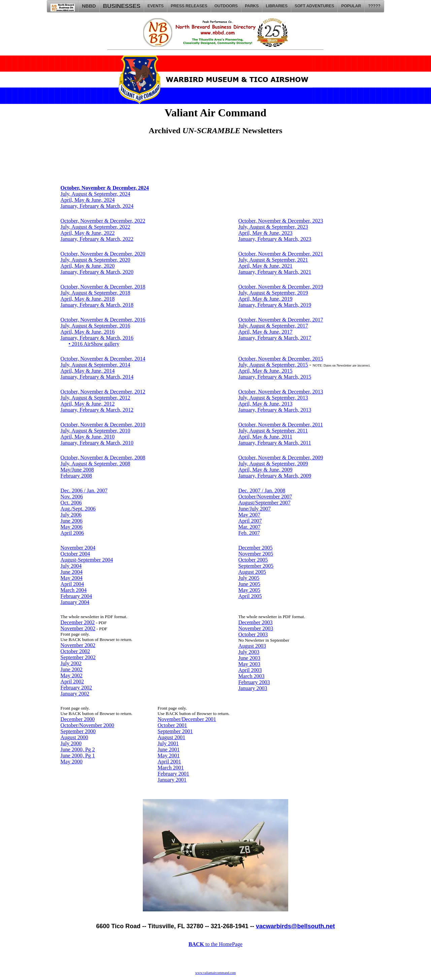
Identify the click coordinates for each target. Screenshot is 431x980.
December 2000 (78, 719)
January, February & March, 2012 (97, 410)
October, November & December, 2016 (103, 320)
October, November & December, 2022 (103, 221)
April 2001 (169, 762)
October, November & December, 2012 (103, 392)
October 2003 (253, 634)
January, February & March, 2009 (275, 476)
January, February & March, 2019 (275, 305)
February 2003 (254, 682)
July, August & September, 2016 (95, 326)
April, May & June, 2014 (88, 371)
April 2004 (72, 584)
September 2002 (78, 657)
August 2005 (252, 572)
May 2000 (72, 762)
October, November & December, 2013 (281, 392)
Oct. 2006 (71, 503)
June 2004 (72, 572)
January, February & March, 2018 (97, 305)
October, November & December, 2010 (103, 425)
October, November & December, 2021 (281, 254)
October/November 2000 (88, 725)
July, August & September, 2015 (273, 365)
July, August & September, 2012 (95, 398)
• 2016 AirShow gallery (94, 344)
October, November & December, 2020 (103, 254)
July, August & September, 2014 (95, 365)
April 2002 (72, 682)
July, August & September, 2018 (95, 293)
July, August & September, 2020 (95, 260)
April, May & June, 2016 (88, 332)
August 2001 (171, 737)
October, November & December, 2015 (281, 359)
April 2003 (250, 670)
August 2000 (74, 737)
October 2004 (75, 554)
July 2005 (249, 578)
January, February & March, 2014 (97, 377)
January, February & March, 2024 (97, 206)
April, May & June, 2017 (266, 332)
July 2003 (249, 652)
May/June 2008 (77, 470)
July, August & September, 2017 (273, 326)
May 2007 (249, 515)
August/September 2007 (264, 503)
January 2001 (172, 780)
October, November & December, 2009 (281, 458)
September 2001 (175, 731)
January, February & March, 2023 (275, 239)
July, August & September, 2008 (95, 464)
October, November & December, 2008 (103, 458)
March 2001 (171, 768)
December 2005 (256, 548)
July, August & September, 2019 (273, 293)
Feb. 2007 (249, 533)
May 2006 (72, 527)
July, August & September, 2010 (95, 431)
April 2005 (250, 596)
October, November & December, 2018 (103, 287)
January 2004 (75, 602)
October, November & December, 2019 (281, 287)
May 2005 (249, 590)
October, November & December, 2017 (281, 320)
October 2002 (75, 651)
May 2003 (249, 664)
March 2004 (74, 590)
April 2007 (250, 521)
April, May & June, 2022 (88, 233)
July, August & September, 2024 (95, 194)
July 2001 (168, 743)
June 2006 (72, 521)
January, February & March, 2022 (97, 239)
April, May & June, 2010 (88, 437)
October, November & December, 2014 (103, 359)
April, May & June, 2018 (88, 299)
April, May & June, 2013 (266, 404)
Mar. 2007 (250, 527)
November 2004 (78, 548)
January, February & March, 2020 (97, 272)
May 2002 (72, 675)
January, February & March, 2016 (97, 338)
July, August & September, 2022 (95, 227)
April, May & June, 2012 (88, 404)
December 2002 (78, 622)
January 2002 (75, 694)
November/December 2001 (187, 719)
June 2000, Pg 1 (78, 756)
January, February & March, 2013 (275, 410)
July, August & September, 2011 (273, 431)
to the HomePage (215, 944)
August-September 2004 (87, 560)
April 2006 (72, 533)
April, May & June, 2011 (265, 437)
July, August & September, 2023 (273, 227)
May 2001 (169, 756)
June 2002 (72, 669)
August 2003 (252, 646)
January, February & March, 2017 (275, 338)
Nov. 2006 (72, 497)
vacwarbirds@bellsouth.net (295, 926)
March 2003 (252, 676)
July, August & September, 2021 (273, 260)
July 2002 (71, 663)
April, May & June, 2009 (266, 470)
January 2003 (253, 688)
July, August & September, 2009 (273, 464)
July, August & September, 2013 (273, 398)
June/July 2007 (255, 509)
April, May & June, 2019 (266, 299)
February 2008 (76, 476)
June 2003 (249, 658)
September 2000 (78, 731)
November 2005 (256, 554)
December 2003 (256, 622)
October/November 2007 (265, 497)
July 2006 (71, 515)
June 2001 (169, 749)
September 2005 (256, 566)
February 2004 (76, 596)
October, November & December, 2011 (281, 425)
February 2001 (173, 774)
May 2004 (72, 578)
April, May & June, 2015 (266, 371)
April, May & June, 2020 (88, 266)
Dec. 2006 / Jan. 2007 (84, 491)
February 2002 (76, 688)
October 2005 (253, 560)
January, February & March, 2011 (275, 443)
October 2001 (172, 725)
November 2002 (78, 628)
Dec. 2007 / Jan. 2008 (262, 491)
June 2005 (249, 584)
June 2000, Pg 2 (78, 749)
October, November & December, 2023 (281, 221)
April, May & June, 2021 (266, 266)
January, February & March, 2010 (97, 443)
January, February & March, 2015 (275, 377)
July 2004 (71, 566)
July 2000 (71, 743)
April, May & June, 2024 (88, 200)
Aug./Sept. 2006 (78, 509)
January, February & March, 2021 (275, 272)
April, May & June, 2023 (266, 233)
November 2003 (256, 628)
